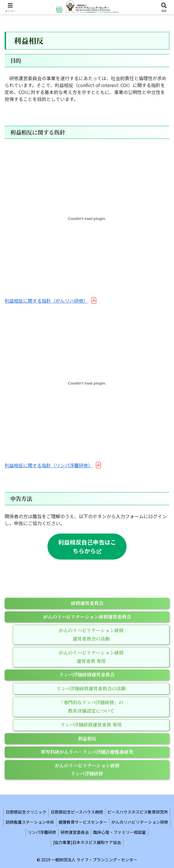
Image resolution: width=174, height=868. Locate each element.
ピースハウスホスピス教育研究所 (138, 812)
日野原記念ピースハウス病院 (77, 812)
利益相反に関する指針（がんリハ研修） (46, 301)
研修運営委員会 (75, 832)
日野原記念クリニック (26, 812)
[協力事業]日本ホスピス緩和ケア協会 (87, 842)
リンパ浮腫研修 (42, 832)
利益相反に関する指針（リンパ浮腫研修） (49, 465)
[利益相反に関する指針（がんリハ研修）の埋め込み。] (87, 219)
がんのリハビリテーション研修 (140, 822)
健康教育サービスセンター (83, 822)
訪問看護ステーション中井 (30, 822)
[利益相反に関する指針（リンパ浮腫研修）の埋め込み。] (87, 383)
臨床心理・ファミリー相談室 (120, 832)
